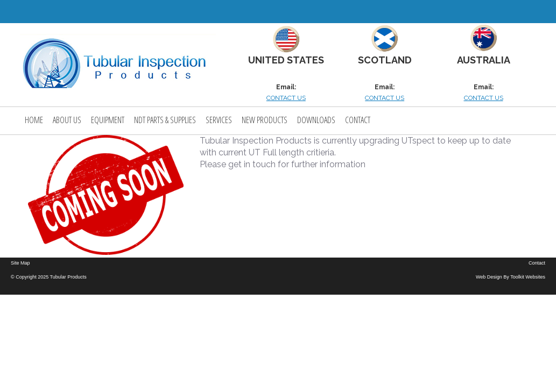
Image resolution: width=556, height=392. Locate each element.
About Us (67, 120)
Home (34, 120)
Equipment (108, 120)
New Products (265, 120)
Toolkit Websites (528, 277)
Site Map (20, 263)
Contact (358, 120)
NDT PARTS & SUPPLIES (165, 120)
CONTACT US (286, 98)
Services (219, 120)
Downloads (316, 120)
